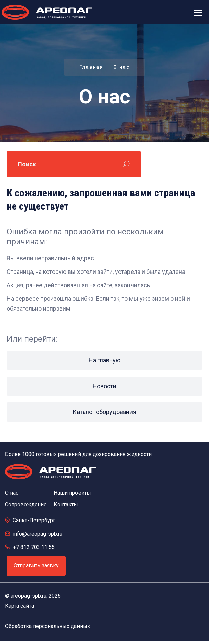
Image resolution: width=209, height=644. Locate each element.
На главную (104, 360)
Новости (104, 386)
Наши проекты (72, 493)
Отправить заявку (36, 566)
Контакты (66, 505)
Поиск (27, 164)
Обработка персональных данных (47, 626)
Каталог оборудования (104, 412)
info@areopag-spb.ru (38, 534)
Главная (91, 67)
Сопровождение (26, 505)
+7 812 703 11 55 (34, 547)
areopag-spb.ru (29, 596)
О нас (122, 67)
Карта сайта (19, 606)
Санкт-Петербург (34, 520)
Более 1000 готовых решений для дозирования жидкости (78, 454)
